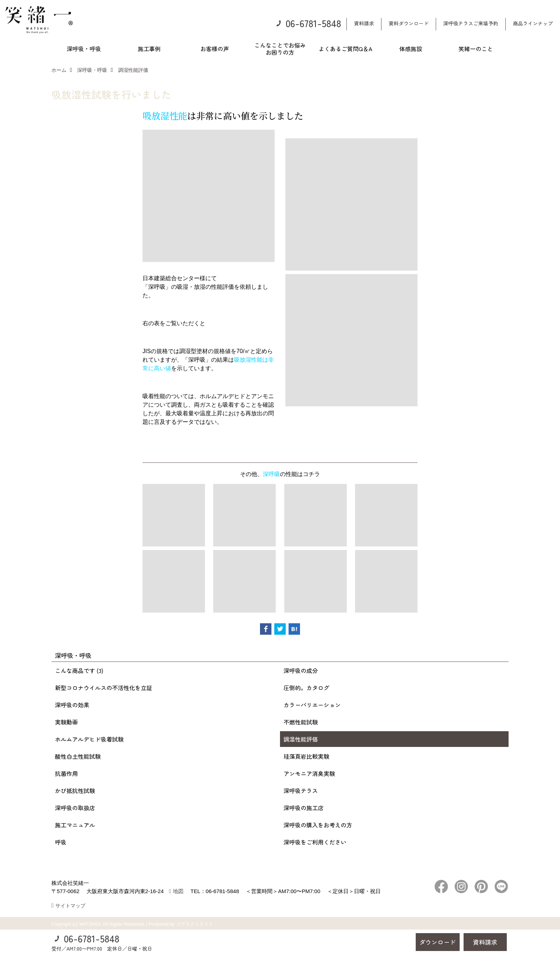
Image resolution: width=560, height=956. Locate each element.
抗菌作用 (66, 773)
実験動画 (66, 722)
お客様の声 (215, 49)
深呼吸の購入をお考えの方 (318, 825)
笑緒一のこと (476, 49)
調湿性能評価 (301, 739)
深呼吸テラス (301, 791)
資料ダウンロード (409, 23)
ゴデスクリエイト (195, 924)
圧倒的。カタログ (306, 688)
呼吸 (61, 842)
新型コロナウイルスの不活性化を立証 (104, 688)
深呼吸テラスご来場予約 (471, 23)
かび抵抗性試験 (75, 791)
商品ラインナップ (533, 23)
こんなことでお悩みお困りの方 (280, 49)
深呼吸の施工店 (304, 808)
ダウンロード (437, 942)
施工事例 (149, 49)
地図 (178, 891)
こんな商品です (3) (79, 670)
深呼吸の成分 (301, 670)
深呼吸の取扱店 (75, 808)
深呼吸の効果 (72, 705)
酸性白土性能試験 (78, 756)
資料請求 (364, 23)
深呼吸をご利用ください (315, 842)
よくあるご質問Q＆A (345, 49)
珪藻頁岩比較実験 (306, 756)
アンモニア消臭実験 (309, 773)
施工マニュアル (75, 825)
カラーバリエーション (312, 705)
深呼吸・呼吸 (84, 49)
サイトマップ (70, 906)
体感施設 (411, 49)
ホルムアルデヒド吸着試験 (89, 739)
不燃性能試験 (301, 722)
